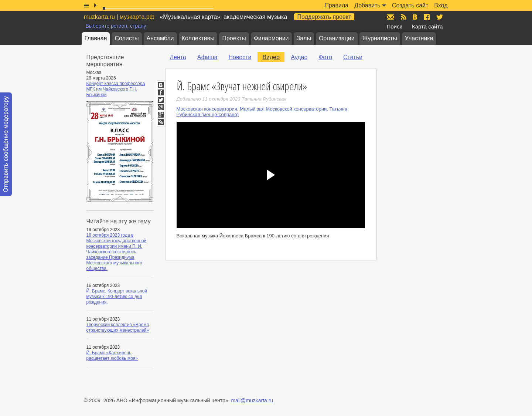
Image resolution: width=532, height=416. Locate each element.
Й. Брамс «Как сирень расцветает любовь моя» (112, 356)
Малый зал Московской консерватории (283, 109)
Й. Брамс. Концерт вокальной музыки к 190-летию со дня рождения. (117, 297)
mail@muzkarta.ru (252, 400)
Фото (325, 57)
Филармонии (271, 38)
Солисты (127, 38)
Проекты (234, 38)
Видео (271, 57)
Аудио (299, 57)
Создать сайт (410, 5)
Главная (96, 38)
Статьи (353, 57)
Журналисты (380, 38)
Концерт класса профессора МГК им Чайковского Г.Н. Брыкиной (116, 89)
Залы (304, 38)
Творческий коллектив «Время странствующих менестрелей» (118, 327)
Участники (419, 38)
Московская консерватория (207, 109)
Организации (337, 38)
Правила (336, 5)
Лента (178, 57)
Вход (441, 5)
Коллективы (198, 38)
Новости (240, 57)
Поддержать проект (324, 17)
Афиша (207, 57)
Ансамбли (160, 38)
